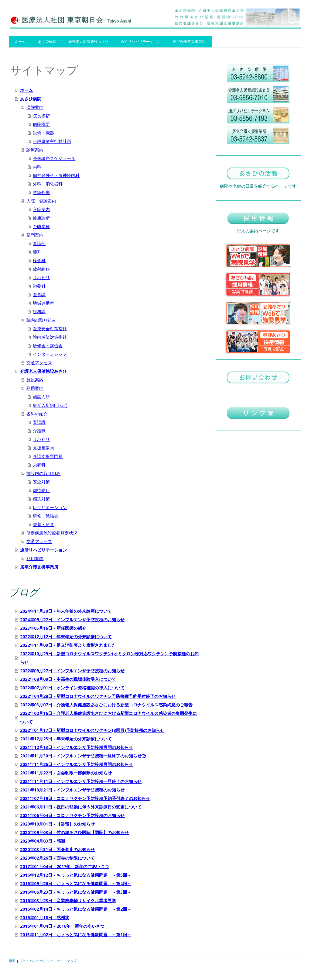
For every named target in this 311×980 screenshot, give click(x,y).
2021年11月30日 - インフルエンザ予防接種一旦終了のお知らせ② (83, 756)
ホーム (20, 42)
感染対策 (41, 499)
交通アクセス (39, 363)
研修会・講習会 (48, 346)
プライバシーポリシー (36, 961)
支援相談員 (43, 448)
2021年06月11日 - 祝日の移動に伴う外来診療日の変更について (81, 807)
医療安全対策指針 (50, 329)
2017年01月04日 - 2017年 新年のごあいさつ (64, 866)
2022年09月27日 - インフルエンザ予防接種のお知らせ (72, 671)
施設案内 (35, 380)
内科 (37, 167)
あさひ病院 (47, 42)
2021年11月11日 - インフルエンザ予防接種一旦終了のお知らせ (81, 781)
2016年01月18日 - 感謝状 (45, 918)
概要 (12, 961)
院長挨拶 (41, 116)
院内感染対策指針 (50, 337)
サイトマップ (67, 961)
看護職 (39, 422)
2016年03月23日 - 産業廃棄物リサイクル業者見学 (68, 900)
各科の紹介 (37, 414)
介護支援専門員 (48, 456)
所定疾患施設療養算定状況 (52, 533)
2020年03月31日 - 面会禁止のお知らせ (57, 849)
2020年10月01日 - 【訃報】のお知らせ (57, 824)
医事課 (39, 294)
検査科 (39, 260)
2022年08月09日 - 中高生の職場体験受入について (68, 679)
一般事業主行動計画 (52, 141)
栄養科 (39, 286)
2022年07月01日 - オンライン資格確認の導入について (72, 688)
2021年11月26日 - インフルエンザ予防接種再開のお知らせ (77, 764)
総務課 (39, 312)
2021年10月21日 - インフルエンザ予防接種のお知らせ (72, 790)
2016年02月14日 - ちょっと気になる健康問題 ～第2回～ (76, 909)
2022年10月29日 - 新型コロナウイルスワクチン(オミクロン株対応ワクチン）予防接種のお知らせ (109, 658)
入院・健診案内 (41, 201)
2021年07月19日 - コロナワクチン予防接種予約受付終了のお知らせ (85, 798)
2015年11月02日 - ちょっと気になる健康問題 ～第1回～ (76, 935)
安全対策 (41, 482)
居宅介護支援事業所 (189, 42)
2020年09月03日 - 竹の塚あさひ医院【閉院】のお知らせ (74, 832)
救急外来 (41, 192)
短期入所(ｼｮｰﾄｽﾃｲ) (50, 405)
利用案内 (35, 388)
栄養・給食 (43, 524)
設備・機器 (43, 133)
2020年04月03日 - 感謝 (43, 841)
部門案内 (35, 235)
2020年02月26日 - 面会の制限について (57, 858)
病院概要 (41, 124)
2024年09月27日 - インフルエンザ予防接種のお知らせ (72, 620)
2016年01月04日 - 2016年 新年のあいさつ (62, 926)
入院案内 (41, 209)
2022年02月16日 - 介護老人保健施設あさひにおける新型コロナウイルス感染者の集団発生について (108, 717)
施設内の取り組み (43, 473)
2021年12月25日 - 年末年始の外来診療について (66, 739)
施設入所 (41, 397)
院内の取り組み (41, 320)
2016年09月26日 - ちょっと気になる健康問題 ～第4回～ (76, 883)
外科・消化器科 (48, 184)
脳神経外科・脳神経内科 (56, 175)
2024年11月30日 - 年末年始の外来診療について (66, 611)
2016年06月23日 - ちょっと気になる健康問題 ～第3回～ (76, 892)
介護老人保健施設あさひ (88, 42)
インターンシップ (50, 354)
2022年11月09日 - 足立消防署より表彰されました (68, 645)
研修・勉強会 (46, 516)
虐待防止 (41, 490)
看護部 (39, 243)
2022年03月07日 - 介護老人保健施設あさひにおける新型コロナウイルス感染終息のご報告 (106, 705)
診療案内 (35, 150)
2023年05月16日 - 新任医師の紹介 (53, 628)
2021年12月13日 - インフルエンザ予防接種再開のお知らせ (77, 747)
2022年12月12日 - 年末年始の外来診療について (66, 637)
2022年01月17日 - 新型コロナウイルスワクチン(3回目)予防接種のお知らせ (92, 730)
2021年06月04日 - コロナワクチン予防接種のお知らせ (72, 815)
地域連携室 (43, 303)
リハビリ (41, 277)
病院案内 (35, 107)
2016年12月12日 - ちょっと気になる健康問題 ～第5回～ (76, 875)
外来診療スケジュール (54, 158)
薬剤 (37, 252)
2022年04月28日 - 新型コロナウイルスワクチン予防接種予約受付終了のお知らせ (98, 696)
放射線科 (41, 269)
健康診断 (41, 218)
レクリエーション (50, 507)
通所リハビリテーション (141, 42)
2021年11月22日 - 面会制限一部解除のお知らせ (66, 773)
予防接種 (41, 226)
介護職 (39, 431)
